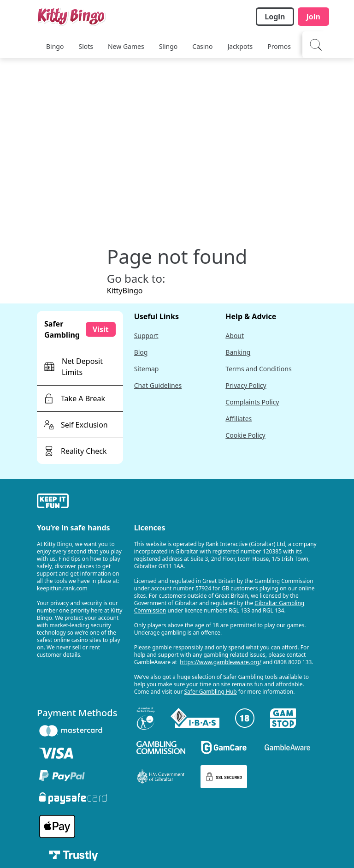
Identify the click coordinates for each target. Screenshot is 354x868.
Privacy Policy (246, 385)
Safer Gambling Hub (211, 692)
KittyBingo (125, 291)
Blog (141, 352)
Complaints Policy (252, 402)
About (235, 336)
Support (146, 336)
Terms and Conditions (258, 369)
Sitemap (147, 369)
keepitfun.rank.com (62, 588)
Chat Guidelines (158, 385)
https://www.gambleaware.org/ (221, 662)
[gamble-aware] (80, 502)
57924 (203, 588)
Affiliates (239, 419)
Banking (238, 352)
